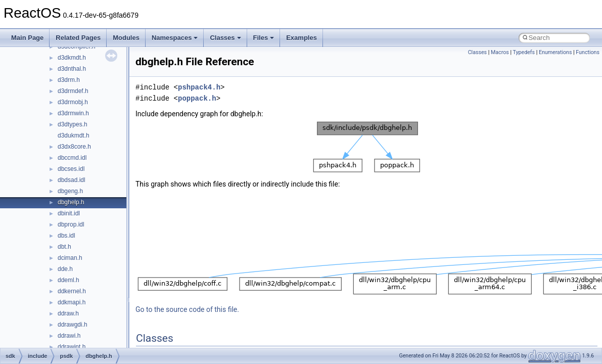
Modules (126, 38)
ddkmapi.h (72, 302)
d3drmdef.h (73, 91)
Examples (302, 38)
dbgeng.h (70, 191)
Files (264, 38)
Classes (225, 38)
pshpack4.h (199, 87)
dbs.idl (66, 236)
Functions (588, 52)
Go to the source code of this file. (187, 309)
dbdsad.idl (72, 180)
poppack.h (197, 98)
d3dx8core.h (74, 147)
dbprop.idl (71, 224)
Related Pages (78, 38)
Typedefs (524, 52)
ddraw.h (68, 313)
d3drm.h (69, 80)
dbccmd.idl (72, 158)
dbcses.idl (71, 169)
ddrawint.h (72, 347)
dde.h (65, 269)
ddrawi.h (69, 336)
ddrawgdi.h (73, 325)
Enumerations (555, 52)
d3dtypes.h (73, 124)
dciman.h (70, 258)
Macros (500, 52)
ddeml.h (68, 280)
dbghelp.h (71, 202)
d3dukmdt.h (74, 135)
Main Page (27, 38)
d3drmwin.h (73, 113)
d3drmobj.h (73, 102)
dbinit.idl (69, 213)
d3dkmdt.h (72, 58)
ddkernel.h (72, 291)
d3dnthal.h (72, 69)
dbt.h (64, 247)
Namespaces (175, 38)
